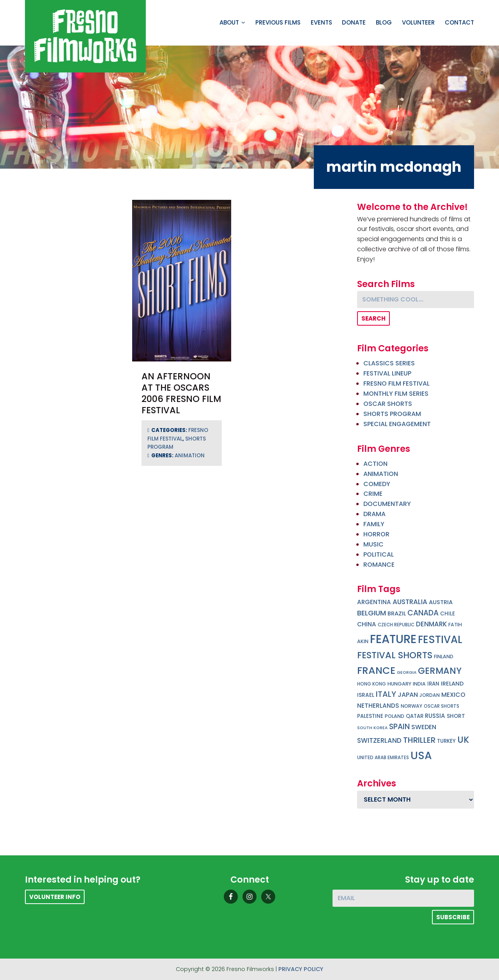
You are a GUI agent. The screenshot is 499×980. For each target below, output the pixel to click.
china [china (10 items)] (367, 624)
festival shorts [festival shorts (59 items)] (395, 655)
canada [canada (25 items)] (423, 613)
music (373, 544)
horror (376, 534)
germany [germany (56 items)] (440, 671)
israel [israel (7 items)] (366, 695)
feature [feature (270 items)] (393, 639)
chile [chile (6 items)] (448, 614)
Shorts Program (392, 414)
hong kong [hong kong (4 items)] (372, 684)
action (375, 464)
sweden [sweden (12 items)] (424, 727)
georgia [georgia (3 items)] (407, 672)
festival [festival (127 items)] (440, 640)
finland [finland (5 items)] (444, 657)
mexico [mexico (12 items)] (453, 695)
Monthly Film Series (396, 394)
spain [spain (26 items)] (399, 727)
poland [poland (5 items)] (395, 716)
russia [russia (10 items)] (435, 716)
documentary (387, 504)
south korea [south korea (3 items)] (372, 728)
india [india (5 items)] (419, 684)
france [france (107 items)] (376, 670)
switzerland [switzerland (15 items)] (379, 740)
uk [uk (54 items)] (463, 740)
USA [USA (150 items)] (421, 755)
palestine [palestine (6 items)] (370, 716)
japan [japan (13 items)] (408, 695)
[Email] (403, 898)
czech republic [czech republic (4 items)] (396, 625)
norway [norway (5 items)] (411, 706)
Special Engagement (397, 424)
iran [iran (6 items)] (433, 684)
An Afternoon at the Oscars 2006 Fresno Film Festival (181, 393)
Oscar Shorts (388, 404)
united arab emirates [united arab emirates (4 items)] (383, 758)
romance (379, 565)
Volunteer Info (55, 897)
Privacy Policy (301, 969)
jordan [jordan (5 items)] (430, 695)
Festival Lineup (387, 373)
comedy (377, 484)
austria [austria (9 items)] (441, 602)
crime (373, 494)
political (379, 554)
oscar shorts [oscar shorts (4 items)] (441, 706)
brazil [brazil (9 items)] (397, 613)
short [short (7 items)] (456, 716)
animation (190, 456)
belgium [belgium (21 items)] (372, 613)
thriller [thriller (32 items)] (419, 740)
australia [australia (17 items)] (410, 602)
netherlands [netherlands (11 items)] (378, 706)
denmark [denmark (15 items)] (431, 624)
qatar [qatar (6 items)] (415, 716)
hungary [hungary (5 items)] (399, 684)
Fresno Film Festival (396, 383)
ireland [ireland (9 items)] (452, 684)
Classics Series (389, 363)
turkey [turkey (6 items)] (446, 741)
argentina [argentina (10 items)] (374, 602)
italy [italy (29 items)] (386, 694)
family (374, 524)
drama (374, 514)
